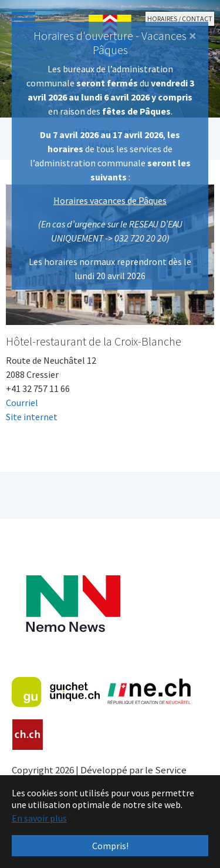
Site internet (32, 417)
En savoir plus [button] (39, 818)
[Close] (193, 36)
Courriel (22, 403)
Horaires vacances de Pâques (110, 200)
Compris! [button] (110, 846)
